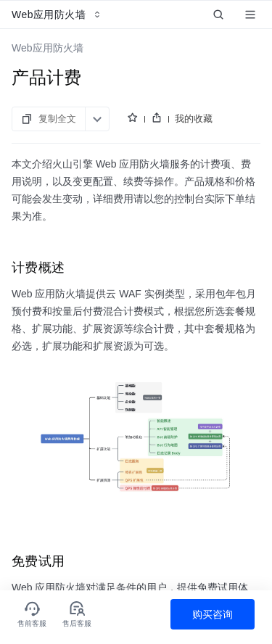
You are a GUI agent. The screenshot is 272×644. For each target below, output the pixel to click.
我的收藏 (194, 119)
